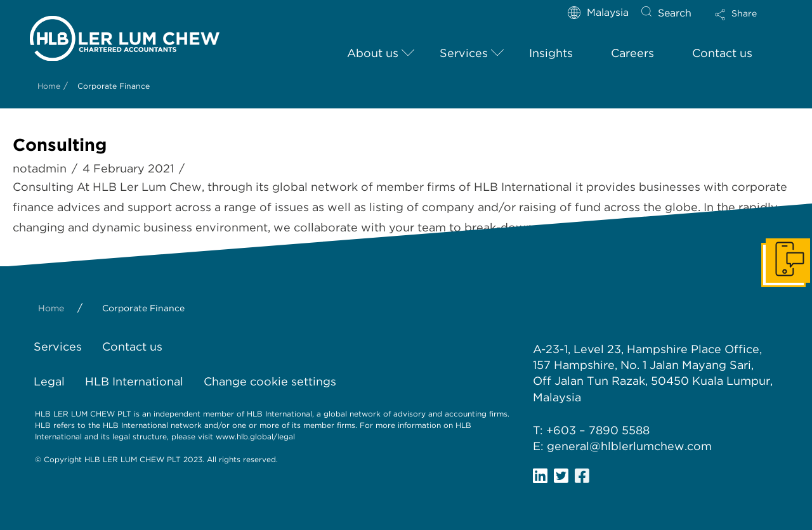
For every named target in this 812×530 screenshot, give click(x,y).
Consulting (60, 145)
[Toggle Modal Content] (747, 23)
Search (675, 13)
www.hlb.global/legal (255, 436)
